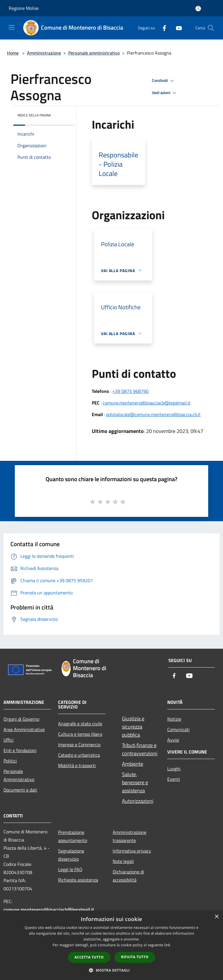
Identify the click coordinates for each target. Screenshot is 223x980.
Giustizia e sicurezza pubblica (133, 727)
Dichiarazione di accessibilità (128, 876)
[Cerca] (211, 28)
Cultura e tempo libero (80, 734)
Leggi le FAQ (70, 869)
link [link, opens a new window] (167, 945)
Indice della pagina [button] (34, 115)
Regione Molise (24, 8)
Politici (10, 761)
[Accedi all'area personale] (198, 9)
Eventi (174, 779)
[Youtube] (177, 28)
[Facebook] (162, 28)
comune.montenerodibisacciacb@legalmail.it (147, 403)
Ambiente (133, 764)
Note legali (123, 861)
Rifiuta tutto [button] (135, 957)
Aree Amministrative (24, 729)
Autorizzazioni (138, 801)
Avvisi (173, 740)
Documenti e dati (20, 790)
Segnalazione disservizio (71, 855)
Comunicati (178, 729)
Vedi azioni (165, 93)
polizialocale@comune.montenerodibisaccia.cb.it (153, 414)
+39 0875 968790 (131, 391)
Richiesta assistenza (78, 880)
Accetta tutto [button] (89, 957)
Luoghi (174, 769)
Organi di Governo (21, 719)
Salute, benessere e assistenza (135, 782)
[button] (111, 970)
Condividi (164, 81)
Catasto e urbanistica (79, 755)
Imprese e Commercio (79, 745)
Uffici (9, 740)
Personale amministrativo (94, 53)
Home (13, 53)
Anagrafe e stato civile (80, 724)
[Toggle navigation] (12, 27)
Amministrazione (44, 53)
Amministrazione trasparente (130, 836)
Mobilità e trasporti (77, 765)
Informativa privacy (132, 851)
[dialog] (111, 945)
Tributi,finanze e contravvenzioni (140, 749)
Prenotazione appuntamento (73, 836)
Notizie (174, 719)
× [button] (216, 917)
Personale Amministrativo (19, 775)
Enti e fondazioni (20, 750)
